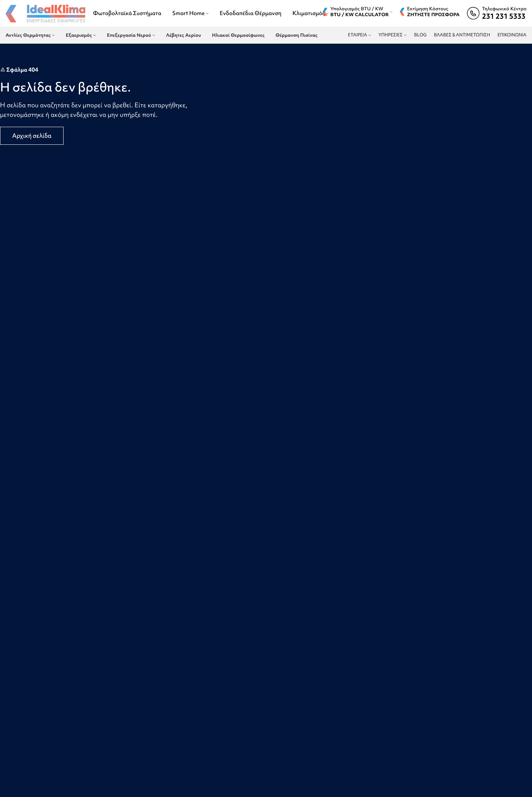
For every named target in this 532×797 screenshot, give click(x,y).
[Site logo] (46, 14)
